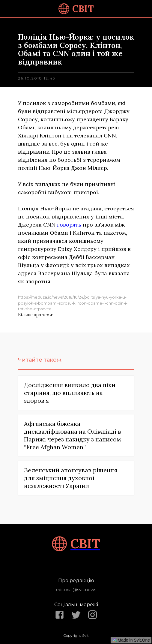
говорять (69, 225)
